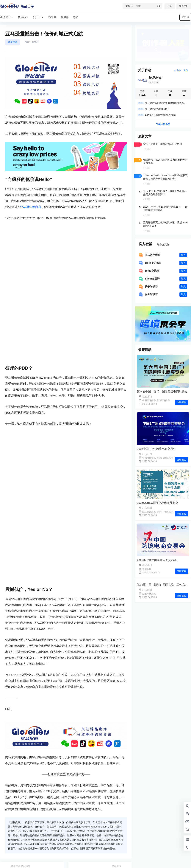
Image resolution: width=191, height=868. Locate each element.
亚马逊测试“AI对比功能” (154, 109)
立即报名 (181, 402)
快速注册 (184, 6)
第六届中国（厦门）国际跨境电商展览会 (162, 391)
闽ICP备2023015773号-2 (47, 862)
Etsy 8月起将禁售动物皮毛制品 (157, 115)
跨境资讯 (7, 17)
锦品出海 (24, 862)
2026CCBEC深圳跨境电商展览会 (158, 503)
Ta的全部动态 (163, 124)
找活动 (23, 17)
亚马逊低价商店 (31, 207)
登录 (170, 6)
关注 (177, 70)
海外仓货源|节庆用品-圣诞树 (29, 735)
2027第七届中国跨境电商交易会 (157, 560)
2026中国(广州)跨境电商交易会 (156, 449)
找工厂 (39, 17)
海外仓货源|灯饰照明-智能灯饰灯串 (99, 735)
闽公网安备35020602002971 (83, 862)
